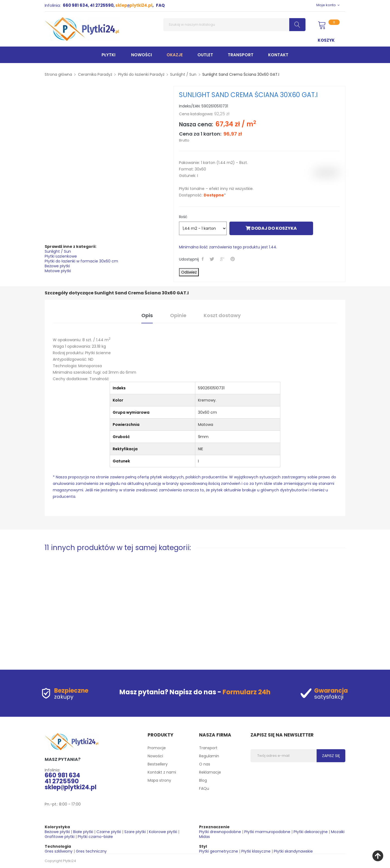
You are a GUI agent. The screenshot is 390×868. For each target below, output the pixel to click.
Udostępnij (203, 259)
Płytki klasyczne (256, 851)
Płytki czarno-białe (95, 837)
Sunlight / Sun (58, 251)
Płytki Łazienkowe (61, 256)
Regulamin (209, 756)
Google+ (223, 259)
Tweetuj (212, 259)
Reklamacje (210, 772)
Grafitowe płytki (60, 837)
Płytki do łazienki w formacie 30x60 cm (81, 261)
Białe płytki (83, 832)
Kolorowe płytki (163, 832)
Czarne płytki (109, 832)
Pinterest (233, 259)
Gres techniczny (91, 851)
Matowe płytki (58, 271)
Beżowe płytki (57, 266)
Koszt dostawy (222, 315)
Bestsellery (158, 764)
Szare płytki (135, 832)
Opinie (178, 315)
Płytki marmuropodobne (267, 832)
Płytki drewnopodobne (220, 832)
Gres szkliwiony (59, 851)
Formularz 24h (247, 692)
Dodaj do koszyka (271, 228)
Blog (203, 780)
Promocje (157, 748)
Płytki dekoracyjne (311, 832)
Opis (147, 315)
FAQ (160, 5)
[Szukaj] (234, 25)
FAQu (204, 788)
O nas (205, 764)
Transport (208, 748)
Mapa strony (159, 780)
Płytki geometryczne (219, 851)
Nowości (155, 756)
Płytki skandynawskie (293, 851)
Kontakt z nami (162, 772)
